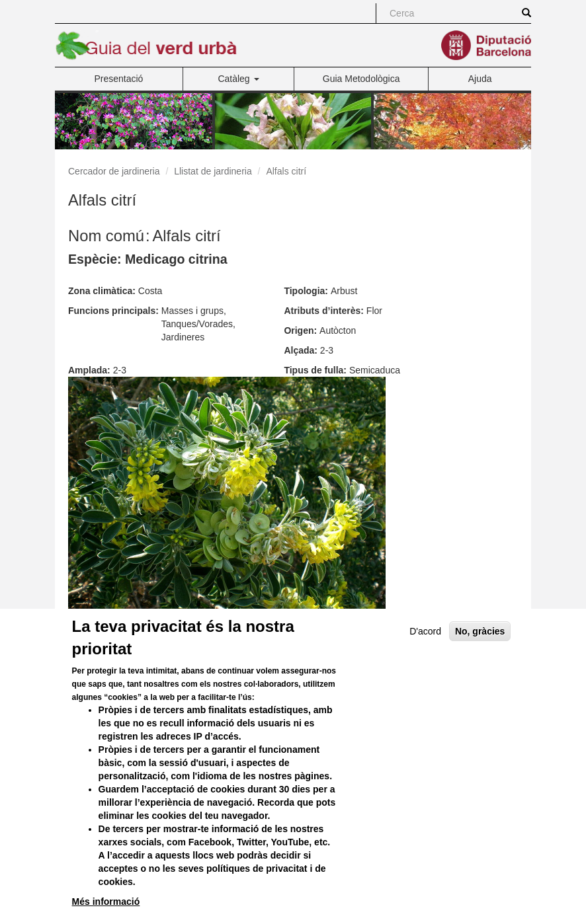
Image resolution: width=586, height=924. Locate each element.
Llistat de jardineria (213, 171)
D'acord (425, 663)
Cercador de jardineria (114, 171)
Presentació (118, 79)
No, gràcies (480, 663)
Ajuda (480, 79)
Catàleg (238, 79)
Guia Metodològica (361, 79)
